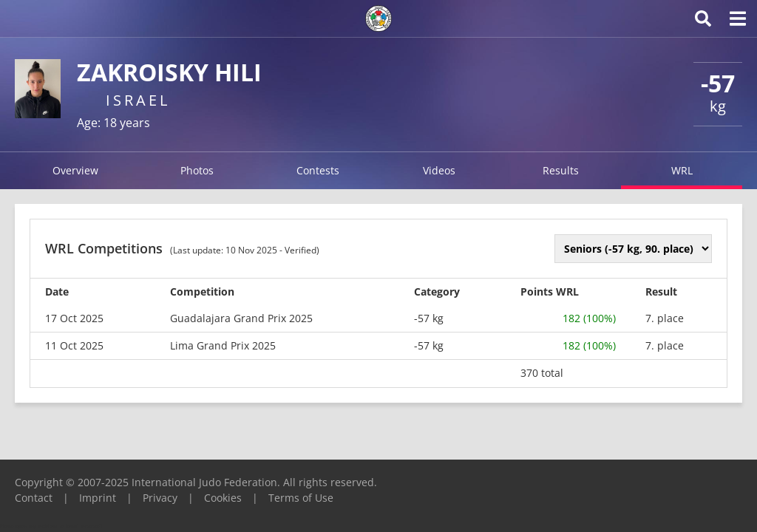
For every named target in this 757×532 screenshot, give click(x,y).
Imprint (98, 498)
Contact (34, 498)
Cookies (223, 498)
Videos (439, 170)
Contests (318, 170)
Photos (197, 170)
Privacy (160, 498)
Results (561, 170)
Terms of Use (301, 498)
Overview (75, 170)
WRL (682, 170)
